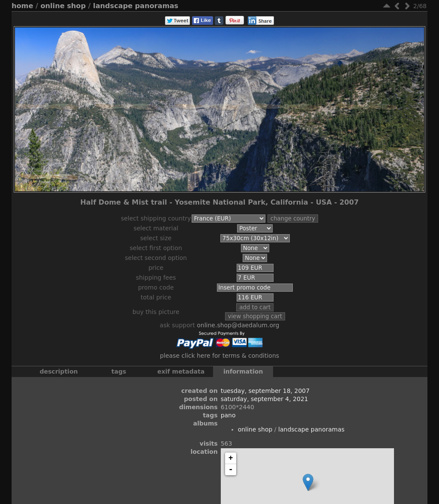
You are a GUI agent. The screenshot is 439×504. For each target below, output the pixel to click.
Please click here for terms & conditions (219, 356)
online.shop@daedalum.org (238, 325)
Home (22, 6)
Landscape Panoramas (136, 6)
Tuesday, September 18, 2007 (265, 391)
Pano (228, 415)
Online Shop (63, 6)
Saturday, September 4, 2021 (265, 399)
